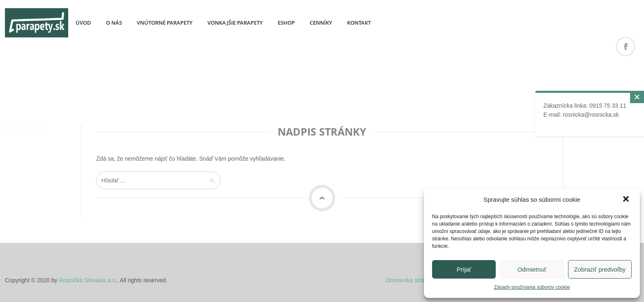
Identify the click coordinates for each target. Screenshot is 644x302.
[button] (627, 200)
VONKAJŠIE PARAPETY (235, 23)
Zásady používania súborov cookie (532, 287)
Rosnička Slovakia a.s (87, 280)
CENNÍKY (321, 23)
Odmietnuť (532, 269)
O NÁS (114, 23)
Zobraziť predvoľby (600, 269)
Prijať (464, 269)
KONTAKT (359, 23)
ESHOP (286, 23)
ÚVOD (83, 23)
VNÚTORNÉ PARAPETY (165, 23)
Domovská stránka (409, 280)
